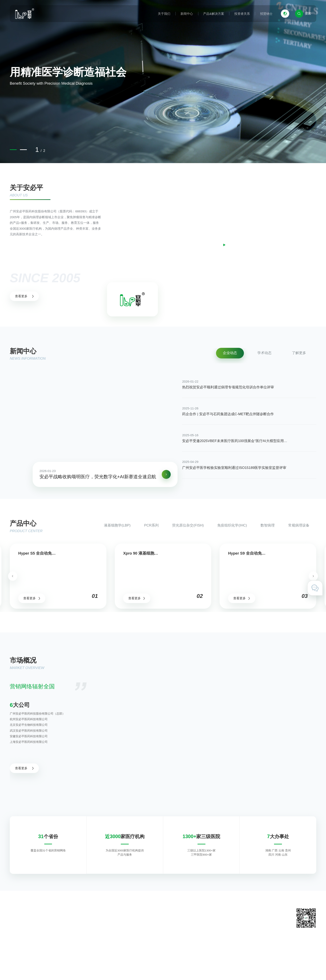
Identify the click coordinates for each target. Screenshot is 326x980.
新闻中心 (187, 14)
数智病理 (268, 525)
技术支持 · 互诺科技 (302, 969)
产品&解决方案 (214, 14)
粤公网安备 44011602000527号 (155, 969)
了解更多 (299, 353)
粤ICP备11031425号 (118, 969)
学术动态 (264, 353)
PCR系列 (151, 525)
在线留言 (223, 927)
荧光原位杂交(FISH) (188, 525)
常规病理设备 (299, 525)
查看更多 (24, 296)
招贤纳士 (266, 14)
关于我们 (164, 14)
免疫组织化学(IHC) (232, 525)
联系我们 (223, 921)
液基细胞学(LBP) (117, 525)
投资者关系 (242, 14)
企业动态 (230, 353)
